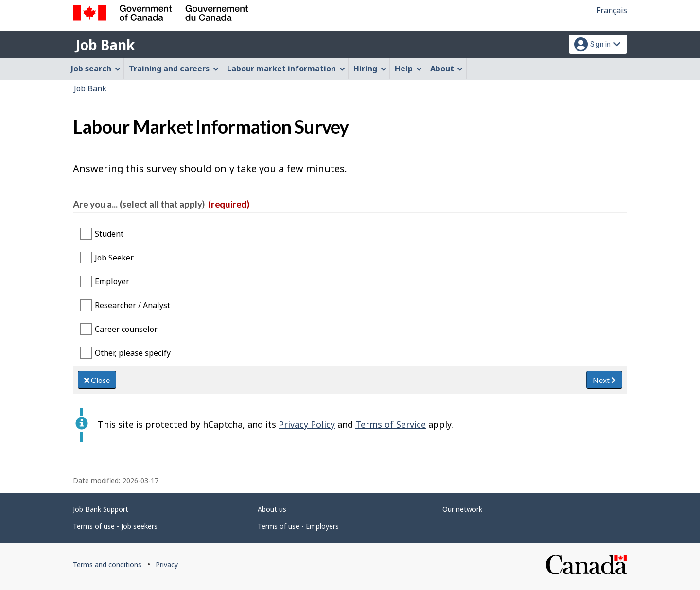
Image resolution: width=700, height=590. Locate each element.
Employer (112, 281)
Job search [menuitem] (96, 69)
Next (604, 380)
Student (109, 234)
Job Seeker (114, 258)
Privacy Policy (307, 424)
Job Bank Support (101, 509)
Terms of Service (391, 424)
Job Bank (105, 45)
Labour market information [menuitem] (286, 69)
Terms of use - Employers (298, 526)
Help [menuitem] (408, 69)
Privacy (167, 564)
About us (272, 509)
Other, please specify (133, 353)
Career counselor (126, 329)
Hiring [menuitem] (370, 69)
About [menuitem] (447, 69)
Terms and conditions (107, 564)
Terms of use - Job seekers (115, 526)
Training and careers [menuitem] (174, 69)
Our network (462, 509)
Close (97, 380)
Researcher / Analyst (132, 305)
